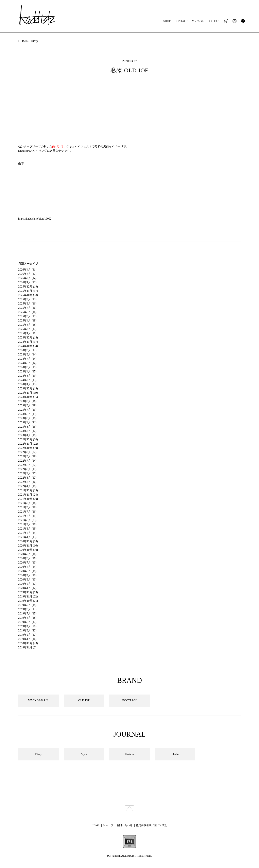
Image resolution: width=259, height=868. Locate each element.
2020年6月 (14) (27, 567)
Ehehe (175, 754)
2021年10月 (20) (28, 499)
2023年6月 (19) (27, 414)
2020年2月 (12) (27, 584)
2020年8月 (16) (27, 558)
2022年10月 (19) (28, 448)
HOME (23, 41)
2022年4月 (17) (27, 473)
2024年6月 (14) (27, 363)
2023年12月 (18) (28, 389)
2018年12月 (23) (28, 643)
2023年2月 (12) (27, 431)
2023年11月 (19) (28, 393)
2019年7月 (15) (27, 614)
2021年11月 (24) (28, 495)
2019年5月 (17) (27, 622)
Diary (34, 41)
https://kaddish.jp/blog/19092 (35, 219)
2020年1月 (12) (27, 588)
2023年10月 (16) (28, 397)
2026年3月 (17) (27, 274)
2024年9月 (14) (27, 350)
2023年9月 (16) (27, 401)
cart (226, 21)
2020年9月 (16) (27, 554)
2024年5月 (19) (27, 367)
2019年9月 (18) (27, 605)
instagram (234, 21)
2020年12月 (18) (28, 541)
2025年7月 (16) (27, 308)
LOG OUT (214, 21)
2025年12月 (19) (28, 287)
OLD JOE (84, 700)
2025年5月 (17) (27, 316)
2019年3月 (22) (27, 631)
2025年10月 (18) (28, 295)
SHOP (167, 21)
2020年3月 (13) (27, 580)
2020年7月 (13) (27, 563)
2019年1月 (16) (27, 639)
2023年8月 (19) (27, 405)
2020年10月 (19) (28, 550)
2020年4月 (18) (27, 575)
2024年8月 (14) (27, 355)
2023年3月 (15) (27, 427)
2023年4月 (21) (27, 422)
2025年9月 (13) (27, 299)
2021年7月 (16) (27, 512)
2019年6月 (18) (27, 618)
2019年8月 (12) (27, 609)
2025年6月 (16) (27, 312)
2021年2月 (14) (27, 533)
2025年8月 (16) (27, 304)
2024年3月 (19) (27, 376)
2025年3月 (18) (27, 325)
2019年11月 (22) (28, 597)
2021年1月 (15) (27, 537)
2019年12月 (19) (28, 592)
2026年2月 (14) (27, 278)
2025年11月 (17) (28, 291)
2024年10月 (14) (28, 346)
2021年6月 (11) (27, 516)
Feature (129, 754)
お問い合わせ (124, 825)
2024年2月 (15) (27, 380)
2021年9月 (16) (27, 503)
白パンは (58, 146)
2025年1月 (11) (27, 333)
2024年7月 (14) (27, 359)
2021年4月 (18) (27, 524)
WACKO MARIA (38, 700)
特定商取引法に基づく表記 (152, 825)
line (243, 21)
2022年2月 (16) (27, 482)
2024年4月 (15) (27, 372)
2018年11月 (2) (27, 648)
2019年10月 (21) (28, 601)
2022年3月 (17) (27, 478)
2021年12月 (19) (28, 490)
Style (84, 754)
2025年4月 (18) (27, 321)
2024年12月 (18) (28, 338)
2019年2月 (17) (27, 635)
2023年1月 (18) (27, 435)
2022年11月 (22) (28, 444)
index (129, 808)
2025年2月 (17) (27, 329)
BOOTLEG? (129, 700)
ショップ (108, 825)
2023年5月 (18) (27, 418)
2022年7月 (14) (27, 461)
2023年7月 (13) (27, 410)
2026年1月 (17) (27, 282)
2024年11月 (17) (28, 342)
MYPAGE (198, 21)
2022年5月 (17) (27, 469)
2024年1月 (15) (27, 384)
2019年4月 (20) (27, 626)
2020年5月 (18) (27, 571)
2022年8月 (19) (27, 456)
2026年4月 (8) (27, 270)
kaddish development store (37, 15)
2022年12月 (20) (28, 439)
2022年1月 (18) (27, 486)
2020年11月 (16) (28, 546)
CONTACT (181, 21)
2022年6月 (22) (27, 465)
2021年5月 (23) (27, 520)
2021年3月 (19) (27, 529)
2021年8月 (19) (27, 507)
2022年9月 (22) (27, 452)
